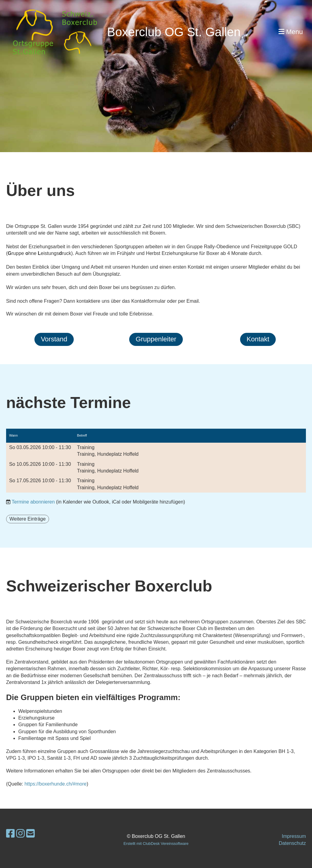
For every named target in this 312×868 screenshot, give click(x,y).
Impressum (294, 836)
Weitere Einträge (28, 519)
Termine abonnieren (33, 502)
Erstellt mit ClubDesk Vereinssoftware (156, 844)
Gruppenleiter (156, 339)
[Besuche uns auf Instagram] (20, 834)
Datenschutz (292, 843)
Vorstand (54, 339)
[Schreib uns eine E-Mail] (30, 834)
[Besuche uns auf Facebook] (10, 834)
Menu (291, 32)
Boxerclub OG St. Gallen (174, 32)
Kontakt (258, 339)
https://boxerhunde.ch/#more (55, 784)
